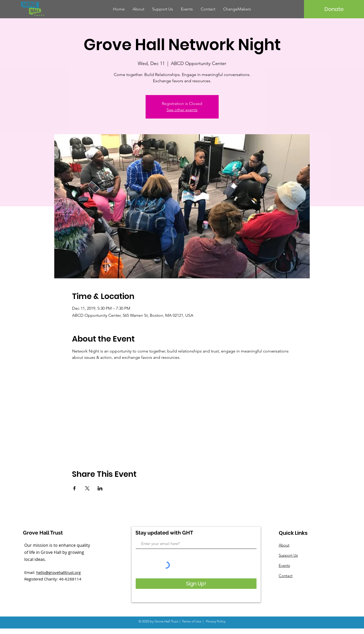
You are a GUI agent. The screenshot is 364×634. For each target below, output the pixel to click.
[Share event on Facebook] (74, 488)
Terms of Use (192, 621)
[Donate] (334, 9)
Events (284, 565)
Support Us (288, 555)
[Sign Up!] (196, 584)
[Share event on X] (87, 488)
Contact (286, 576)
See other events (182, 110)
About (284, 545)
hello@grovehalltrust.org (58, 572)
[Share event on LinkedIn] (100, 488)
